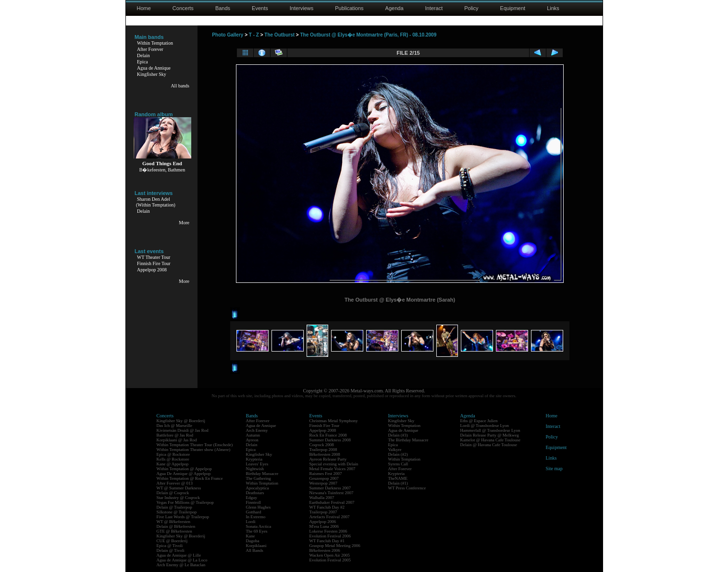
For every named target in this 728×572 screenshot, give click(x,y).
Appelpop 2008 (152, 270)
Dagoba (253, 541)
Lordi (251, 522)
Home (144, 8)
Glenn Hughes (259, 507)
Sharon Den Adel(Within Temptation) (156, 202)
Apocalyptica (258, 488)
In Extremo (256, 517)
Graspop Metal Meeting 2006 (335, 546)
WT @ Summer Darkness (179, 488)
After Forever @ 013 (175, 483)
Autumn (253, 435)
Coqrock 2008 (322, 445)
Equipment (513, 8)
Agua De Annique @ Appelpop (184, 474)
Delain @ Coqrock (173, 493)
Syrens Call (398, 464)
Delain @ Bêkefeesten (176, 526)
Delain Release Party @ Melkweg (490, 435)
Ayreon (252, 440)
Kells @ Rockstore (173, 459)
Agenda (395, 8)
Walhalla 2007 (322, 498)
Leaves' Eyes (257, 464)
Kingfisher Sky (152, 74)
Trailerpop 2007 (323, 512)
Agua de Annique (154, 68)
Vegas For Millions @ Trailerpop (185, 502)
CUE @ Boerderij (172, 541)
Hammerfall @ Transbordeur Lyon (490, 430)
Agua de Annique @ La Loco (182, 560)
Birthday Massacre (262, 474)
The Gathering (259, 478)
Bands (223, 8)
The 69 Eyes (257, 531)
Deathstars (255, 493)
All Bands (255, 550)
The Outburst (279, 35)
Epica (142, 62)
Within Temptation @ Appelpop (184, 469)
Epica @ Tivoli (170, 546)
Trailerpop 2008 (323, 450)
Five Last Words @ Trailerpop (183, 517)
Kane (251, 536)
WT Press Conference (407, 488)
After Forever (150, 49)
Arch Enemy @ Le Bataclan (181, 565)
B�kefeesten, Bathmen (162, 170)
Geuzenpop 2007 (324, 478)
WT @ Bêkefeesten (174, 522)
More (184, 223)
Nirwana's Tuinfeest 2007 (332, 493)
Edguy (252, 498)
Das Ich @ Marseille (175, 426)
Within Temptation (155, 43)
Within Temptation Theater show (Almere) (194, 450)
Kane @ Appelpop (173, 464)
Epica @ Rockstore (173, 454)
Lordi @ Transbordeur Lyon (485, 426)
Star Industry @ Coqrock (179, 498)
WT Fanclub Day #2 (327, 507)
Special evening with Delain (334, 464)
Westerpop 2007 (324, 483)
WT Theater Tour (154, 257)
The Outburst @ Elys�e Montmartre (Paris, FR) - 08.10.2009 (368, 35)
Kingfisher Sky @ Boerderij (181, 421)
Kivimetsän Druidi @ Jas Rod (183, 430)
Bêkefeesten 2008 (325, 454)
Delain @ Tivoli (171, 550)
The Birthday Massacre (408, 440)
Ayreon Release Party (328, 459)
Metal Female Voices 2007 (333, 469)
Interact (434, 8)
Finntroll (254, 502)
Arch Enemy (257, 430)
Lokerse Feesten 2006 (328, 531)
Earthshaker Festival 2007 (332, 502)
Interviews (302, 8)
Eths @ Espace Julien (479, 421)
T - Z (254, 35)
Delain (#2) (398, 454)
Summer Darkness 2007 (330, 488)
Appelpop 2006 (323, 522)
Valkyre (395, 450)
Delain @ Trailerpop (174, 507)
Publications (349, 8)
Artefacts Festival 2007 (330, 517)
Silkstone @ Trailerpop (177, 512)
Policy (471, 8)
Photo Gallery (228, 35)
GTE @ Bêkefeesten (174, 531)
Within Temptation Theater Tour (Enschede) (195, 445)
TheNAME (398, 478)
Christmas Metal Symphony (334, 421)
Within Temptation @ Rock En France (190, 478)
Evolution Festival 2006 (330, 536)
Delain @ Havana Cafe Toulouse (489, 445)
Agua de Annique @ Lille (179, 555)
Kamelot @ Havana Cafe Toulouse (490, 440)
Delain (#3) (398, 435)
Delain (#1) (398, 483)
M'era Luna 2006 (324, 526)
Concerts (183, 8)
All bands (180, 86)
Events (260, 8)
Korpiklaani (256, 546)
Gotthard (254, 512)
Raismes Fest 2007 (326, 474)
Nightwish (255, 469)
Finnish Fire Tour (154, 263)
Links (553, 8)
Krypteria (254, 459)
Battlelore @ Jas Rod (175, 435)
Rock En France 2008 (328, 435)
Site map (554, 469)
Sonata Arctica (259, 526)
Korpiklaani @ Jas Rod (177, 440)
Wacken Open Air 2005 (330, 555)
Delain (143, 55)
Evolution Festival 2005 (330, 560)
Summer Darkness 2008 (330, 440)
